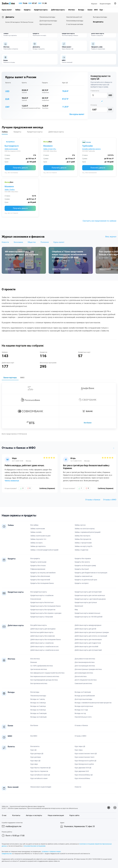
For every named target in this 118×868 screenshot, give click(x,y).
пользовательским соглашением (35, 846)
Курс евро (34, 764)
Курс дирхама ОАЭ (82, 771)
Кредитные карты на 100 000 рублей (88, 617)
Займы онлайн (36, 532)
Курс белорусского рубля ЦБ (86, 761)
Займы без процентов (83, 539)
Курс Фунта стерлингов (39, 771)
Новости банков (13, 269)
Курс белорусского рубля (84, 764)
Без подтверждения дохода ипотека (44, 680)
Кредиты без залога (82, 562)
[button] (115, 4)
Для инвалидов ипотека (84, 673)
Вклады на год (80, 713)
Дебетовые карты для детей (85, 629)
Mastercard (79, 606)
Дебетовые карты (58, 10)
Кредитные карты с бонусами (42, 617)
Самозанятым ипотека (83, 683)
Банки (90, 10)
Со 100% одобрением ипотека (42, 666)
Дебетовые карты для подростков (88, 643)
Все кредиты (35, 558)
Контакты (16, 815)
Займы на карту (36, 543)
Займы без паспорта (82, 536)
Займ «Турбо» (10, 190)
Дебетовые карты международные (88, 625)
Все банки (88, 423)
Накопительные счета (83, 717)
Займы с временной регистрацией (88, 532)
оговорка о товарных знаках (51, 852)
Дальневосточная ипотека (85, 659)
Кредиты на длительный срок (86, 580)
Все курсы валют (77, 114)
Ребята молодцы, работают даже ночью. (25, 465)
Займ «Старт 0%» (50, 149)
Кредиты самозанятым (83, 576)
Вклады (81, 10)
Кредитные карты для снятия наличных (90, 595)
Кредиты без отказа (38, 566)
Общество (32, 242)
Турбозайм (87, 146)
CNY (40, 3)
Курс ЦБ (65, 83)
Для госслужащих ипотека (85, 666)
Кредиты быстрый (82, 569)
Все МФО (34, 736)
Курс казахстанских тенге (84, 757)
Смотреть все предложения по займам (99, 221)
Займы (18, 10)
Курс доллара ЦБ (37, 754)
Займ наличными (11, 149)
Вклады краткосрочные (84, 706)
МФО (96, 10)
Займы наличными (38, 529)
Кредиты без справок (83, 558)
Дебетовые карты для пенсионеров (88, 639)
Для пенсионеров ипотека (85, 662)
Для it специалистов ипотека (86, 680)
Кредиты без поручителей (40, 580)
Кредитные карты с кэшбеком (42, 595)
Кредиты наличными (38, 562)
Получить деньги (20, 168)
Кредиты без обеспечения (40, 576)
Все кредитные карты (39, 592)
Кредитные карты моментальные (87, 613)
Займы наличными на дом (40, 536)
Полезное (45, 242)
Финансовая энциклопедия (41, 787)
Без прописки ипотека (39, 683)
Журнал (94, 4)
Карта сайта (74, 815)
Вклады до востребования (85, 696)
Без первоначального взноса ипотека (45, 676)
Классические (36, 599)
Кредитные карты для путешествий (88, 592)
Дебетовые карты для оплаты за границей (91, 636)
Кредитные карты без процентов (43, 610)
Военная (34, 662)
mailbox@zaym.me (13, 826)
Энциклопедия (105, 4)
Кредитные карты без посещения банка (46, 606)
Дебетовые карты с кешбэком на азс (44, 647)
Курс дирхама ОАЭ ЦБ (83, 768)
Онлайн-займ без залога (91, 149)
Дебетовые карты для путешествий (88, 650)
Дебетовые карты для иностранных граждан (92, 632)
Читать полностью (12, 481)
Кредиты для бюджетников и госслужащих (91, 573)
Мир (76, 610)
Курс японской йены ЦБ (84, 775)
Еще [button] (101, 10)
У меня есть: (95, 91)
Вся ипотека (35, 659)
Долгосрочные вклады (83, 699)
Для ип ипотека (81, 676)
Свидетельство (7, 854)
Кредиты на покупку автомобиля (43, 573)
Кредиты (27, 10)
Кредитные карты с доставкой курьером (90, 599)
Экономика (18, 242)
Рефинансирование (38, 569)
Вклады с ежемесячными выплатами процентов (93, 703)
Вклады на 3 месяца (38, 706)
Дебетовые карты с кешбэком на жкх (45, 650)
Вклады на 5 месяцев (38, 713)
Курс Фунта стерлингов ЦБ (41, 768)
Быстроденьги (12, 146)
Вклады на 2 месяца (38, 703)
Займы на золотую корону (85, 529)
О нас (4, 815)
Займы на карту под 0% (83, 546)
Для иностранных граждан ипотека (88, 669)
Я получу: (94, 105)
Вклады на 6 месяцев (38, 717)
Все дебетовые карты (39, 625)
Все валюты (35, 746)
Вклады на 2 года (81, 710)
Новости (5, 242)
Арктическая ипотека (39, 669)
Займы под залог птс (38, 539)
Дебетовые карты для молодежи (43, 629)
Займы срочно (80, 525)
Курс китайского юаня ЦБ (40, 775)
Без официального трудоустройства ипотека (47, 673)
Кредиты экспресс (82, 583)
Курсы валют (7, 10)
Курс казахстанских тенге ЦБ (86, 754)
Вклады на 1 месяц (38, 699)
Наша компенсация (56, 815)
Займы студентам (81, 550)
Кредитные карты (41, 10)
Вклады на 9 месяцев (83, 692)
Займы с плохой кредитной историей (44, 550)
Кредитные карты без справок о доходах (46, 613)
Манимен (48, 146)
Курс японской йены (82, 778)
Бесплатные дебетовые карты (42, 632)
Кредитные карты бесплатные (42, 602)
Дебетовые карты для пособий (86, 647)
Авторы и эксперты (34, 815)
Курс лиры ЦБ (80, 746)
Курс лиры (79, 750)
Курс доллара (36, 757)
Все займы (34, 525)
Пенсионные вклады (38, 696)
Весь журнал (111, 237)
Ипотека (71, 10)
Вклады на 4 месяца (38, 710)
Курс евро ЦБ (35, 761)
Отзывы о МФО (110, 500)
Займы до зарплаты (38, 546)
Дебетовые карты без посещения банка (46, 639)
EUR (30, 3)
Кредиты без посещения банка (42, 583)
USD (20, 3)
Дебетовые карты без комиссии (43, 636)
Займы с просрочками (83, 543)
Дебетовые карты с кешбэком (42, 643)
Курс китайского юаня (39, 778)
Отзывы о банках (93, 500)
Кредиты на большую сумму (85, 566)
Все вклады (35, 692)
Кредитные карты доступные (86, 602)
